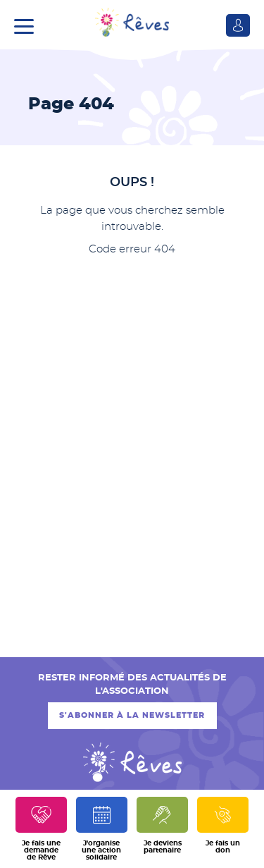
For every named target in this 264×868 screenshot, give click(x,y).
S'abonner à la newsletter (132, 715)
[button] (27, 25)
